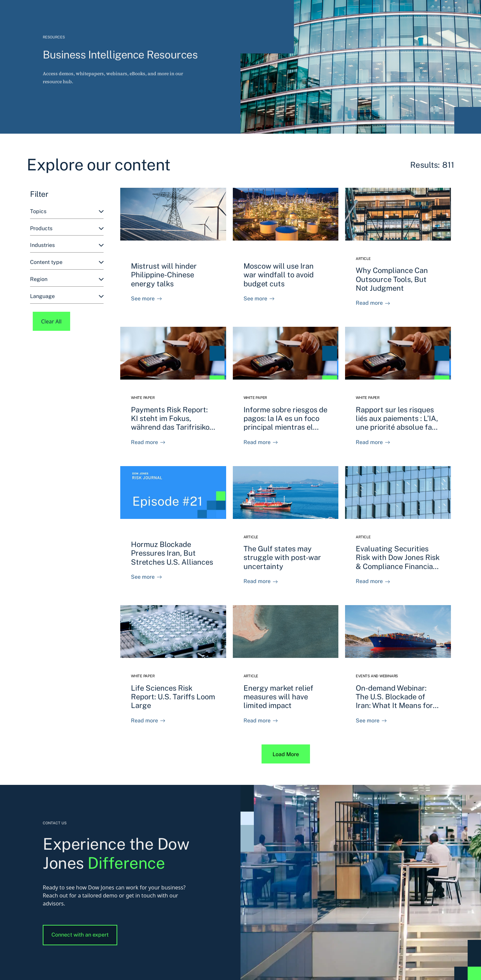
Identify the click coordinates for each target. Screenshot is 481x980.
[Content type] (67, 262)
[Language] (67, 297)
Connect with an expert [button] (80, 935)
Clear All (51, 321)
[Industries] (67, 245)
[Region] (67, 279)
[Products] (67, 229)
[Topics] (67, 212)
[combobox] (67, 212)
